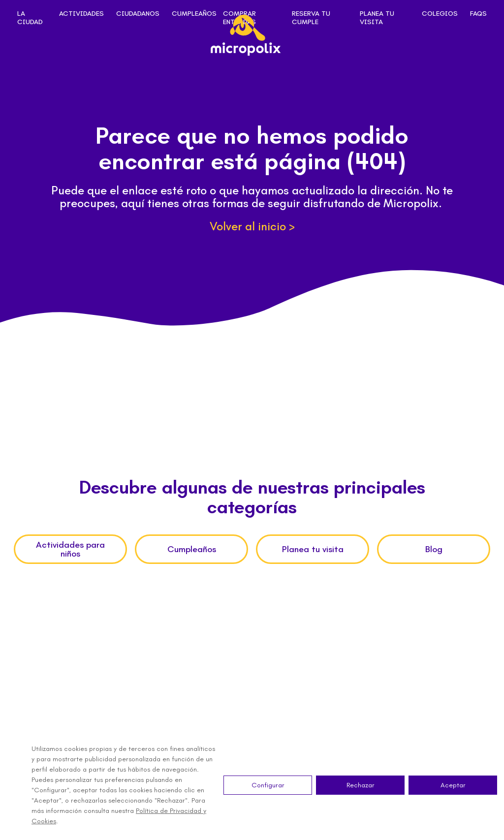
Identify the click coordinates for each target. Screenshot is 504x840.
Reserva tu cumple (311, 18)
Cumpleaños (194, 14)
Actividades (81, 14)
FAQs (478, 14)
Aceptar (453, 785)
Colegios (440, 14)
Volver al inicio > (252, 226)
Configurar (268, 785)
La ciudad (30, 18)
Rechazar (361, 785)
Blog (434, 549)
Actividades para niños (70, 549)
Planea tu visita (377, 18)
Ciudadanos (138, 14)
